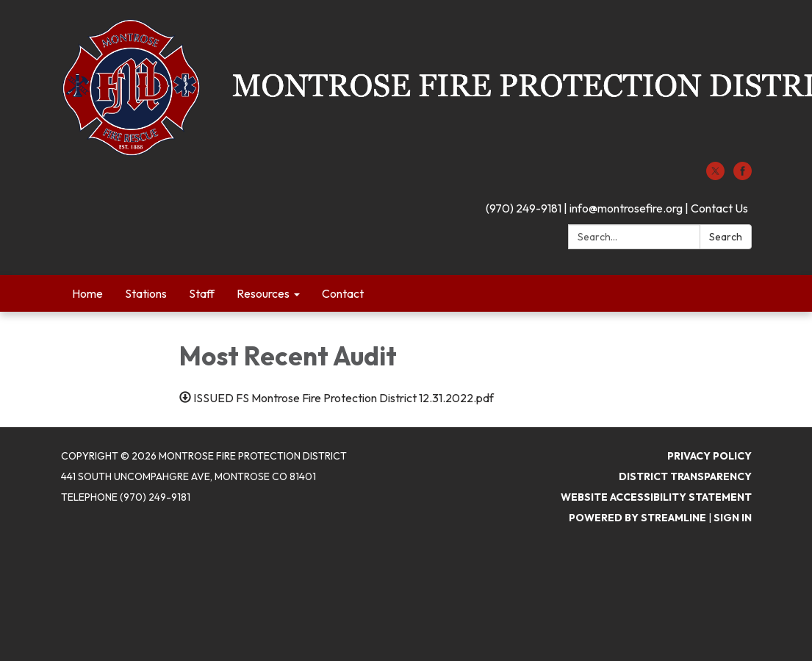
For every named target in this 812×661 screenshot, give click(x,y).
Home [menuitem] (87, 293)
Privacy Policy (709, 456)
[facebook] (743, 176)
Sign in (733, 518)
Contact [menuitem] (343, 293)
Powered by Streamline (637, 518)
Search (726, 237)
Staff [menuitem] (202, 293)
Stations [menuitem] (146, 293)
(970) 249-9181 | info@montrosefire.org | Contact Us (617, 208)
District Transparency (685, 476)
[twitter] (715, 176)
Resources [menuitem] (263, 293)
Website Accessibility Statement (656, 497)
